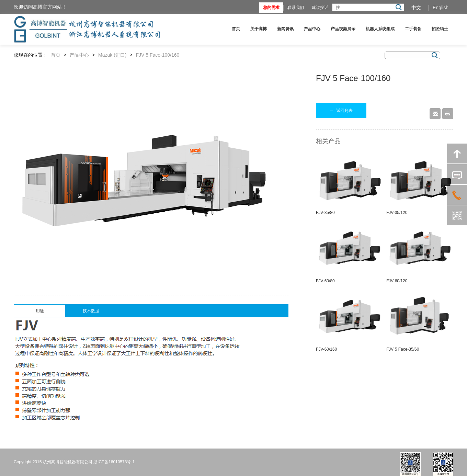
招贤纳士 (440, 29)
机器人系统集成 (380, 29)
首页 (236, 29)
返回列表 (341, 111)
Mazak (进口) (112, 55)
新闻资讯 (285, 29)
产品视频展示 (343, 29)
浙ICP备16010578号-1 (114, 462)
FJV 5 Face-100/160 (158, 55)
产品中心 (312, 29)
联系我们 (296, 8)
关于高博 (259, 29)
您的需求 (271, 8)
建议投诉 (320, 8)
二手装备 (413, 29)
